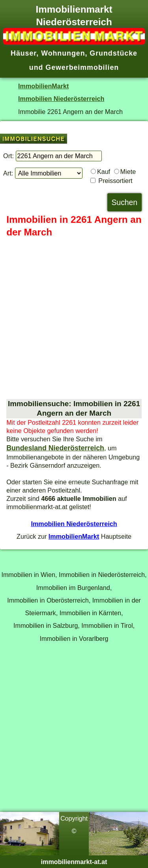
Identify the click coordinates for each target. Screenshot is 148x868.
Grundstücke (113, 53)
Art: (8, 173)
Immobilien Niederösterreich (61, 99)
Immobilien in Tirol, (108, 625)
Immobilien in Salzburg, (47, 625)
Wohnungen (63, 53)
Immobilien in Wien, (29, 575)
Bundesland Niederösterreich (55, 448)
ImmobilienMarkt (43, 86)
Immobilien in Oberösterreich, (49, 600)
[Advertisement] (74, 319)
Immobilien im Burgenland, (74, 588)
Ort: (8, 156)
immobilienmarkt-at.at (74, 862)
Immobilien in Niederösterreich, (103, 575)
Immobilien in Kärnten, (91, 613)
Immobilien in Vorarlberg (74, 638)
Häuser (23, 53)
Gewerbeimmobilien (82, 67)
